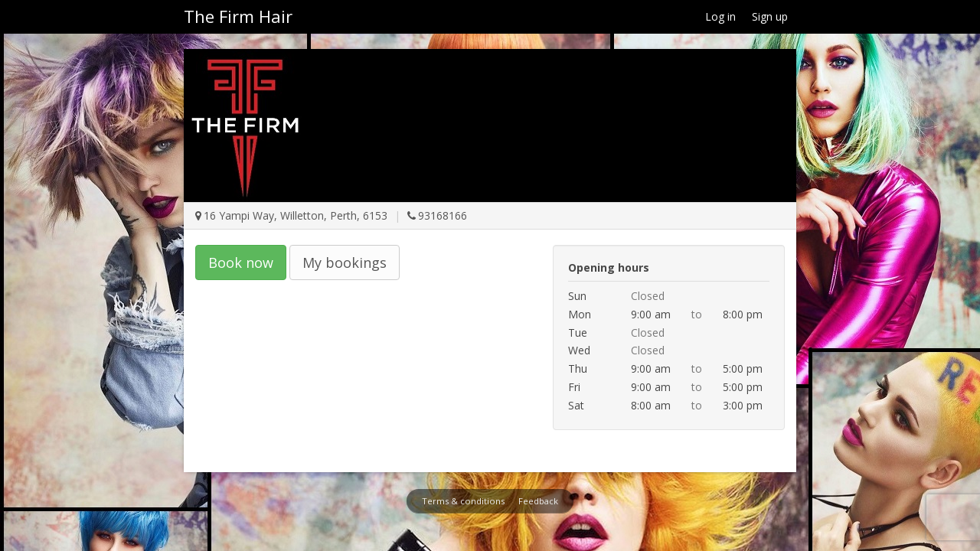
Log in (720, 16)
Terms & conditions (463, 501)
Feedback (538, 501)
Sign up (770, 16)
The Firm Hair (238, 16)
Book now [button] (241, 262)
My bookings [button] (345, 262)
